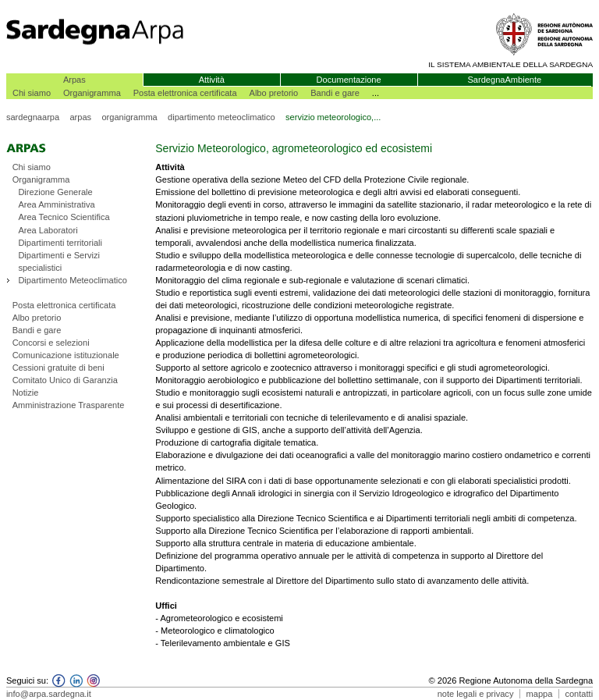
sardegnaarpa (33, 117)
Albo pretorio (274, 93)
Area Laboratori (48, 230)
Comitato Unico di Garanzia (65, 380)
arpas (80, 117)
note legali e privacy (476, 694)
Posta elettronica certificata (185, 93)
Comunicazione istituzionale (66, 355)
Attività (212, 80)
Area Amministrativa (56, 204)
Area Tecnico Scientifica (64, 217)
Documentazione (349, 80)
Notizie (26, 393)
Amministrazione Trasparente (69, 405)
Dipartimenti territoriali (60, 243)
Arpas (74, 80)
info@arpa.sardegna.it (49, 694)
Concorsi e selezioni (51, 343)
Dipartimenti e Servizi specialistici (59, 261)
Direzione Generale (55, 192)
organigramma (129, 117)
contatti (579, 694)
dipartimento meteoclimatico (222, 117)
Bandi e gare (335, 93)
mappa (540, 694)
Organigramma (92, 93)
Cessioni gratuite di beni (58, 368)
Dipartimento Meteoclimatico (73, 280)
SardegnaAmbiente (504, 80)
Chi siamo (32, 93)
